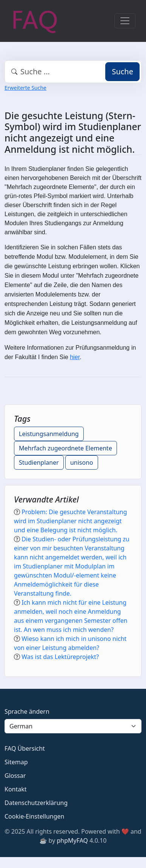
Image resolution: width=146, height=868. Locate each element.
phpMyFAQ (72, 840)
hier (75, 357)
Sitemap (16, 762)
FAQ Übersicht (25, 748)
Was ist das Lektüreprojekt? (60, 657)
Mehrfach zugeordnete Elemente (65, 448)
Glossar (15, 776)
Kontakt (16, 789)
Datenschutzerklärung (36, 803)
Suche (122, 71)
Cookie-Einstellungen (34, 816)
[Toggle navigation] (125, 21)
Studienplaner (39, 462)
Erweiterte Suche (25, 88)
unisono (82, 462)
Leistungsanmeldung (49, 434)
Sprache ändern (27, 711)
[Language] (73, 726)
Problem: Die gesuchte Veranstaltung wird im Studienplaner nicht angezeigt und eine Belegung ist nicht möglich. (71, 521)
